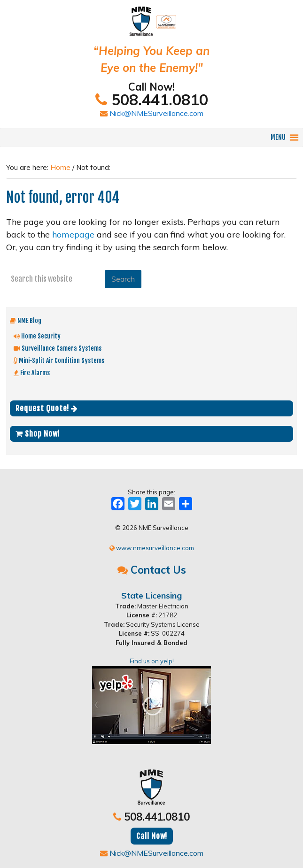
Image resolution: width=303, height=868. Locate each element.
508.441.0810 (152, 100)
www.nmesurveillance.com (152, 548)
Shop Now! (38, 434)
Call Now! (152, 836)
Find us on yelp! (151, 701)
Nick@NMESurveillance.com (152, 113)
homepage (73, 234)
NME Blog (26, 320)
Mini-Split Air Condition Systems (59, 360)
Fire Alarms (32, 373)
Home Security (37, 336)
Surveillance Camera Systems (58, 348)
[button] (278, 138)
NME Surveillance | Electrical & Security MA (151, 17)
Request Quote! (47, 408)
